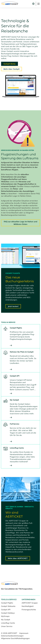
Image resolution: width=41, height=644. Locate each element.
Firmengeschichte (29, 610)
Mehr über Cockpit (11, 69)
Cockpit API (6, 610)
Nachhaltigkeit (28, 606)
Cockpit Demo (10, 64)
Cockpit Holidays (8, 613)
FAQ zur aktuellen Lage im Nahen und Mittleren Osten (21, 223)
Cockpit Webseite (8, 606)
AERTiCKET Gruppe (30, 603)
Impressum (24, 633)
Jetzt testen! (13, 306)
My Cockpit (6, 620)
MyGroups (5, 616)
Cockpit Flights (7, 603)
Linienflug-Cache (8, 623)
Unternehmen (28, 599)
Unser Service (7, 626)
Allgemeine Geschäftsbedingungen (15, 638)
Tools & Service (9, 599)
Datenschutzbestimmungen (12, 636)
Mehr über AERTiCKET (18, 558)
